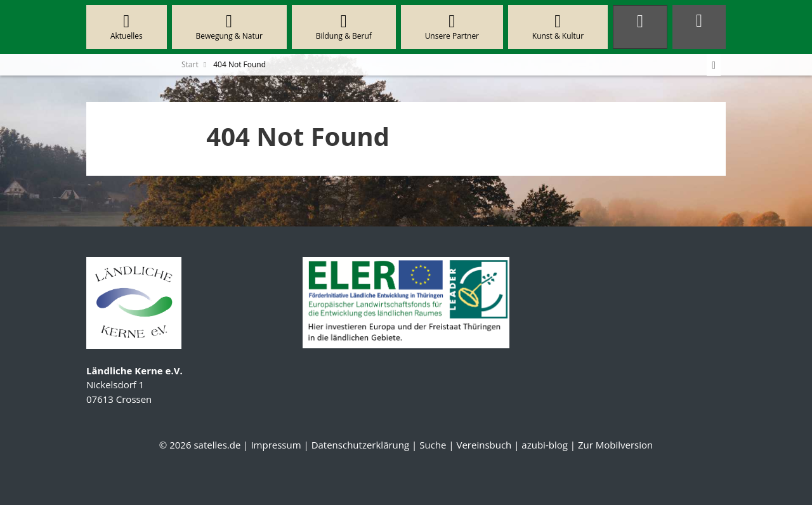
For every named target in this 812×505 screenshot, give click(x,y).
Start (190, 64)
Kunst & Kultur (558, 27)
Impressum (276, 445)
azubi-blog (545, 445)
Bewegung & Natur (229, 27)
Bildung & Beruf (344, 27)
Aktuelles (127, 27)
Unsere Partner (452, 27)
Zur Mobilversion (615, 445)
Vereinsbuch (484, 445)
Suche (433, 445)
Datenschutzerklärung (361, 445)
